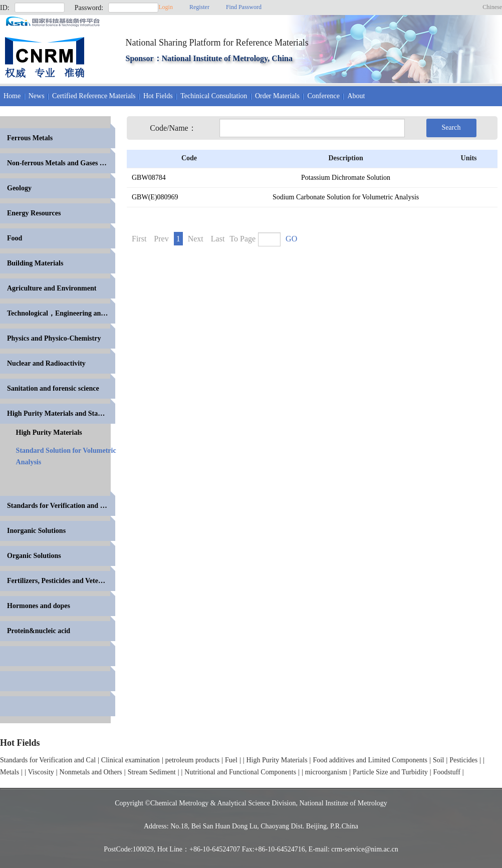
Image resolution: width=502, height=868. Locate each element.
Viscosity (41, 772)
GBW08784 (149, 178)
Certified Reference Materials (94, 96)
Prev (161, 239)
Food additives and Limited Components (370, 760)
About (356, 96)
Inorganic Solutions (36, 531)
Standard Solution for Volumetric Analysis (66, 456)
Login (166, 7)
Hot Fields (158, 96)
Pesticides (463, 760)
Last (218, 239)
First (139, 239)
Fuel (231, 760)
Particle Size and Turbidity (390, 772)
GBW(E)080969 (155, 197)
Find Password (244, 7)
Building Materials (35, 263)
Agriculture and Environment (52, 288)
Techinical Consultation (214, 96)
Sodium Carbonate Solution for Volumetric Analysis (346, 197)
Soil (439, 760)
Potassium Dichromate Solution (346, 178)
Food (15, 238)
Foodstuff (447, 772)
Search (451, 127)
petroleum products (192, 760)
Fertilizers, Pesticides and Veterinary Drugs (61, 581)
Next (196, 239)
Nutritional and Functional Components (240, 772)
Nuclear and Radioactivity (46, 363)
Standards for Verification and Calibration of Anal (61, 506)
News (37, 96)
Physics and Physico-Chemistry (54, 338)
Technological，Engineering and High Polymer (61, 313)
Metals (10, 772)
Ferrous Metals (30, 138)
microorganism (326, 772)
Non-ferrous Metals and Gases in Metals (61, 163)
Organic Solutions (34, 556)
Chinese (492, 7)
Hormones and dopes (39, 606)
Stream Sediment (152, 772)
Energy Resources (34, 213)
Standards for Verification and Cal (48, 760)
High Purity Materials (49, 432)
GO (291, 239)
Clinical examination (131, 760)
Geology (19, 188)
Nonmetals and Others (91, 772)
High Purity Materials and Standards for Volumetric (61, 413)
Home (12, 96)
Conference (323, 96)
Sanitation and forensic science (53, 388)
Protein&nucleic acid (39, 631)
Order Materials (277, 96)
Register (199, 7)
